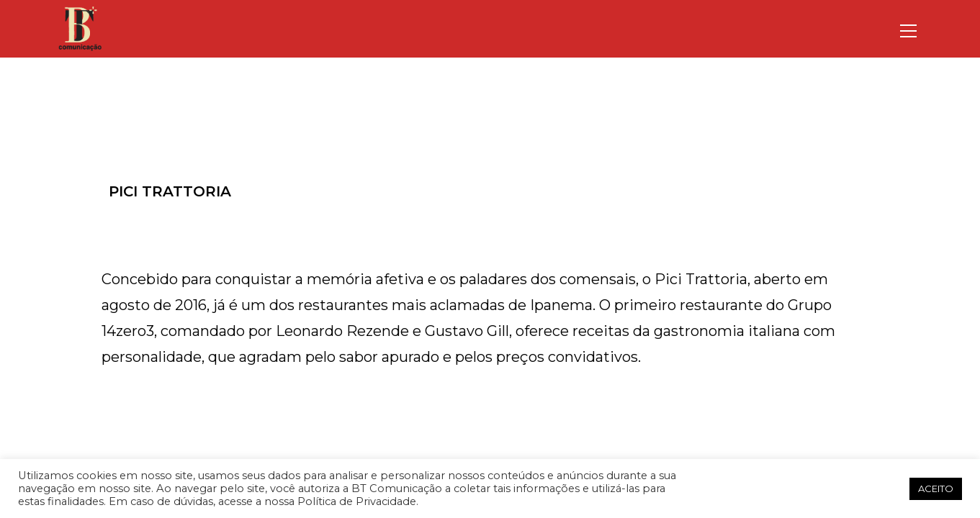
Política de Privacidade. (358, 501)
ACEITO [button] (936, 489)
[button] (894, 489)
